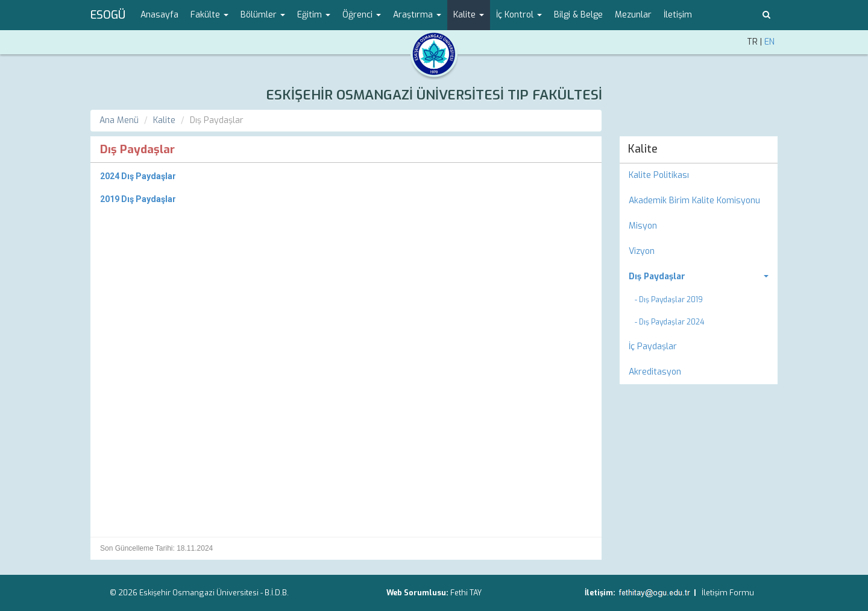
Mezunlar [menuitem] (633, 15)
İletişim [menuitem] (678, 15)
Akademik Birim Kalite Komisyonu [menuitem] (694, 201)
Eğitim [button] (314, 15)
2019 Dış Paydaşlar (138, 199)
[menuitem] (699, 277)
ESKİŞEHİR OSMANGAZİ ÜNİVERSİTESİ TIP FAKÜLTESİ (434, 95)
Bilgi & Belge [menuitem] (578, 15)
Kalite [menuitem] (643, 149)
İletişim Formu (728, 593)
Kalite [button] (469, 15)
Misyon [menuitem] (643, 226)
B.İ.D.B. (277, 593)
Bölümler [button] (263, 15)
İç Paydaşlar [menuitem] (653, 347)
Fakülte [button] (209, 15)
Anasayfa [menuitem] (159, 15)
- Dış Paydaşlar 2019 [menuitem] (669, 300)
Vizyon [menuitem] (642, 251)
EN (769, 42)
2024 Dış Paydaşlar (138, 176)
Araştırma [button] (417, 15)
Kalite (164, 120)
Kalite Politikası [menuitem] (659, 175)
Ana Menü (119, 120)
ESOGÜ (108, 15)
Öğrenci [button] (362, 15)
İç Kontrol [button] (519, 15)
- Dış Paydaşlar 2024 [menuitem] (669, 322)
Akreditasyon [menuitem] (655, 372)
